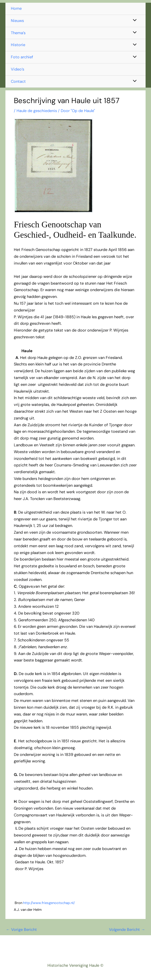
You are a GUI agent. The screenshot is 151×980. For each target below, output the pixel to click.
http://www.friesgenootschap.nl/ (49, 903)
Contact (18, 82)
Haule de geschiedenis (37, 111)
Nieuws (17, 21)
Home (16, 9)
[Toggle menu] (133, 21)
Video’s (17, 69)
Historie (18, 45)
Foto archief (22, 57)
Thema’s (18, 33)
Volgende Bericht (127, 930)
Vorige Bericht (21, 930)
